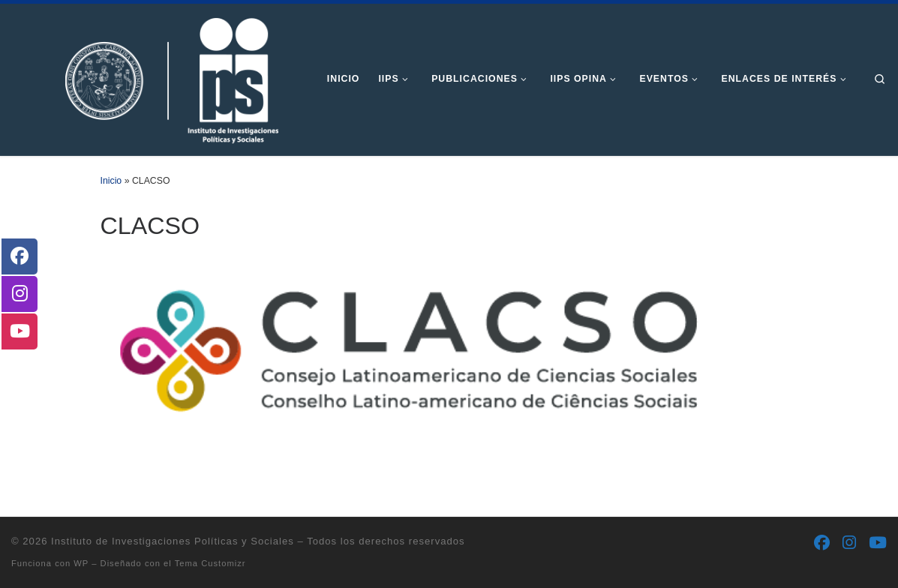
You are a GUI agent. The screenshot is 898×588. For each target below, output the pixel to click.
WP (81, 563)
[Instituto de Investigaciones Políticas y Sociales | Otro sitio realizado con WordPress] (148, 78)
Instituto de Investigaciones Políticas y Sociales (173, 541)
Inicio (111, 181)
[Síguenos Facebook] (822, 543)
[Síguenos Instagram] (849, 543)
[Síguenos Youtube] (878, 543)
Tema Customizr (210, 563)
